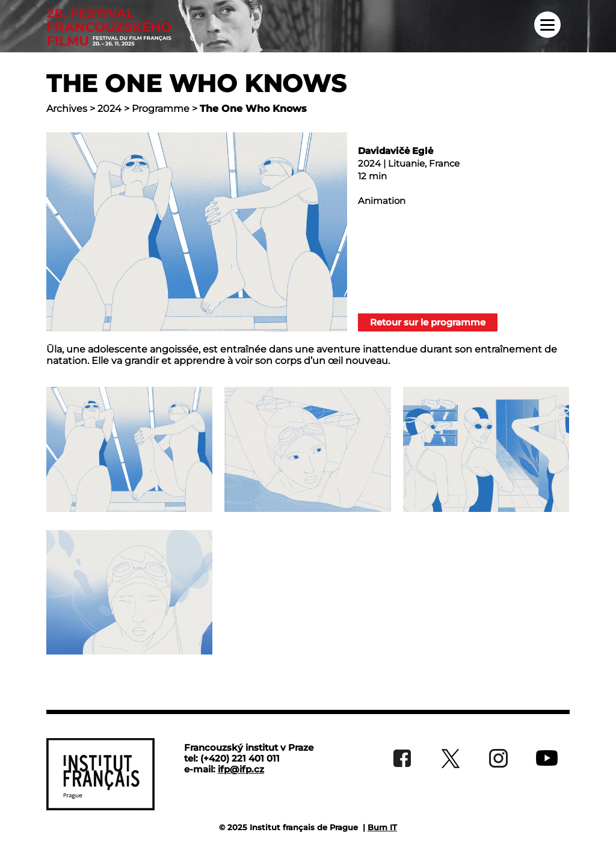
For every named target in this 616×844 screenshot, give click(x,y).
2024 (109, 109)
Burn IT (382, 827)
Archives (67, 109)
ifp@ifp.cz (241, 769)
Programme (161, 109)
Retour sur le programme (428, 322)
